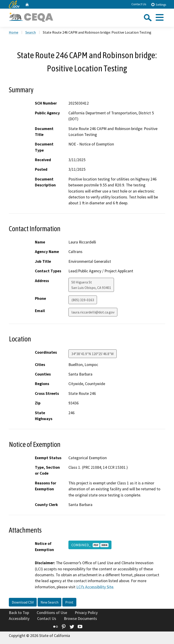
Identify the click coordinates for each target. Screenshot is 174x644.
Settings (158, 4)
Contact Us (139, 4)
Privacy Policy (86, 613)
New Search (50, 602)
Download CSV (23, 602)
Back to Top (19, 613)
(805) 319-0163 (83, 300)
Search (31, 32)
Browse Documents (80, 619)
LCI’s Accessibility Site (95, 587)
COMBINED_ (90, 545)
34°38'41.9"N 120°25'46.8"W (93, 354)
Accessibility (19, 619)
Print (69, 602)
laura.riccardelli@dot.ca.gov (93, 312)
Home (14, 32)
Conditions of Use (52, 613)
